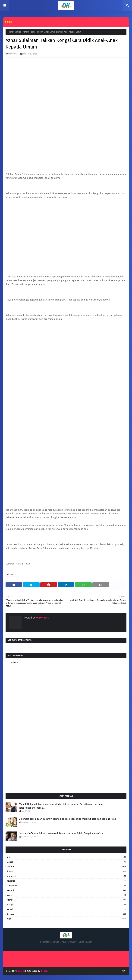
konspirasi (67, 886)
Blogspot (20, 971)
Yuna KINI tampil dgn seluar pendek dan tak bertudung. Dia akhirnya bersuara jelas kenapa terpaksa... (61, 806)
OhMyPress (13, 54)
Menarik (67, 890)
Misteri (67, 895)
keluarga (67, 881)
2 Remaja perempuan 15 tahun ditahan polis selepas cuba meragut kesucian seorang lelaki (68, 819)
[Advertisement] (66, 765)
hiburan (18, 32)
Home (10, 32)
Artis (67, 857)
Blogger (44, 971)
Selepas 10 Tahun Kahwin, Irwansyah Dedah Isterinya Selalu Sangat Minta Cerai (61, 833)
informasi (67, 876)
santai (67, 909)
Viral (67, 919)
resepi (67, 905)
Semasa (67, 914)
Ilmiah (67, 871)
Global (67, 862)
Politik (67, 900)
